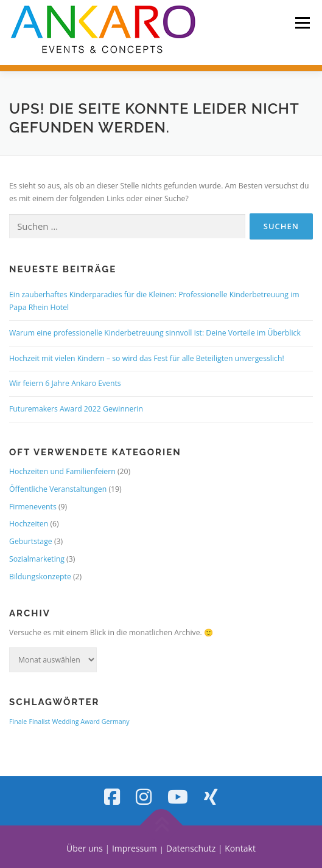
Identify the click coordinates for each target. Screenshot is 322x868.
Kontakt (240, 848)
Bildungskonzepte (40, 577)
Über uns (85, 848)
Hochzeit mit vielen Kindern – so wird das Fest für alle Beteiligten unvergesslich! (147, 358)
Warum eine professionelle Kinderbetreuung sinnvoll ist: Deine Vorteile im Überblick (155, 333)
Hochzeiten (29, 524)
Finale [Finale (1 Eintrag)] (18, 722)
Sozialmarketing (37, 559)
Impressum (135, 848)
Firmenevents (33, 507)
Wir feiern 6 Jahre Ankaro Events (65, 383)
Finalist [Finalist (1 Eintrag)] (40, 722)
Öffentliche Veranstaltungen (58, 489)
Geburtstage (31, 541)
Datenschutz (191, 848)
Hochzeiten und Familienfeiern (62, 471)
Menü (302, 23)
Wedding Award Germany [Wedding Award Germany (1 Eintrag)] (91, 722)
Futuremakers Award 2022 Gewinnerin (76, 409)
